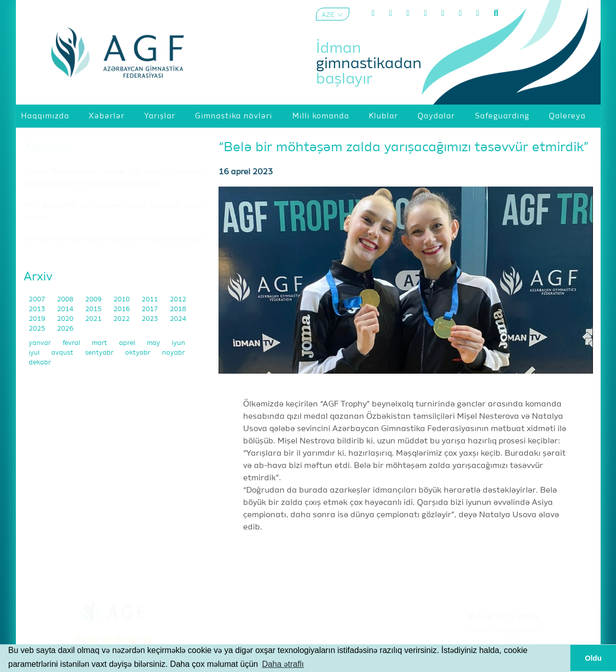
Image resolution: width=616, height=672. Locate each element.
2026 (65, 329)
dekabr (40, 363)
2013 (38, 309)
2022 (122, 319)
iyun (178, 343)
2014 (66, 309)
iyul (35, 353)
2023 (151, 319)
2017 (151, 309)
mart (100, 343)
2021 (94, 319)
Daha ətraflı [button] (283, 664)
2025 (38, 329)
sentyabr (100, 353)
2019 (38, 319)
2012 (178, 300)
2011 (151, 300)
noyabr (173, 353)
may (154, 343)
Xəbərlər (48, 147)
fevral (72, 343)
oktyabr (138, 353)
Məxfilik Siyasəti (503, 643)
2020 (66, 319)
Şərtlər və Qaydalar (503, 630)
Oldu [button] (593, 658)
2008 (66, 300)
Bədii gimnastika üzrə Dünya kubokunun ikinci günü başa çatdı (113, 239)
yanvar (41, 343)
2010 (122, 300)
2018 (178, 309)
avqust (63, 353)
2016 (122, 309)
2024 (178, 319)
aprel (128, 343)
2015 (94, 309)
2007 (38, 300)
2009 (94, 300)
